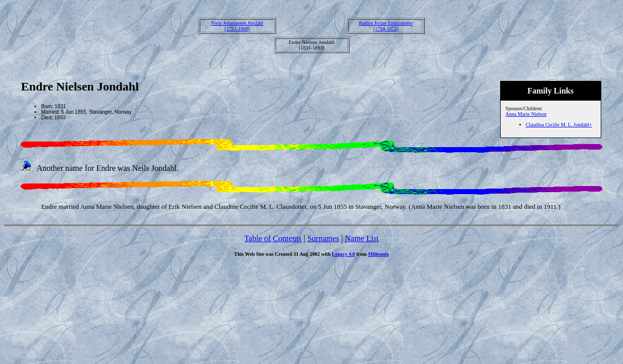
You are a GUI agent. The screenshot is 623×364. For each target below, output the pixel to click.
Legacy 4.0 (343, 254)
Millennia (379, 254)
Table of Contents (273, 238)
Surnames (323, 238)
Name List (362, 238)
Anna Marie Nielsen (526, 114)
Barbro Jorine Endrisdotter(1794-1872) (386, 26)
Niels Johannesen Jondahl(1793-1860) (237, 26)
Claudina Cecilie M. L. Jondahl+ (559, 125)
